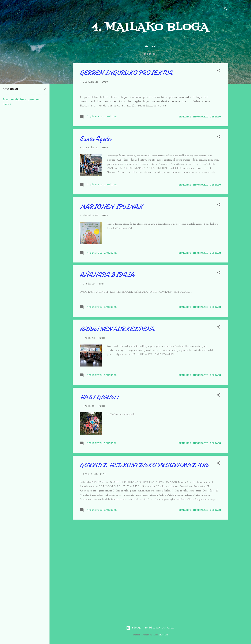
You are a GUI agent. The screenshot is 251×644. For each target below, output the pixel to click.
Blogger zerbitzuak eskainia (150, 628)
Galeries (163, 635)
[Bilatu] (226, 10)
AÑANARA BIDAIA (107, 365)
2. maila (156, 54)
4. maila (92, 54)
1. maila (139, 54)
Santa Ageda (95, 229)
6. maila (209, 54)
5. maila (191, 54)
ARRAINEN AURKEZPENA (117, 419)
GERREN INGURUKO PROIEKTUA (126, 74)
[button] (219, 72)
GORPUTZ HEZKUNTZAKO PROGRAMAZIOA (144, 556)
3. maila (174, 54)
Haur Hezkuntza (115, 54)
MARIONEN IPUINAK (111, 297)
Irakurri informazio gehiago (200, 207)
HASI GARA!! (99, 488)
